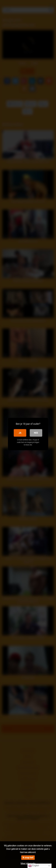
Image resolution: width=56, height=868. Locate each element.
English (34, 866)
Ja (20, 433)
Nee (36, 433)
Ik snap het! (28, 858)
